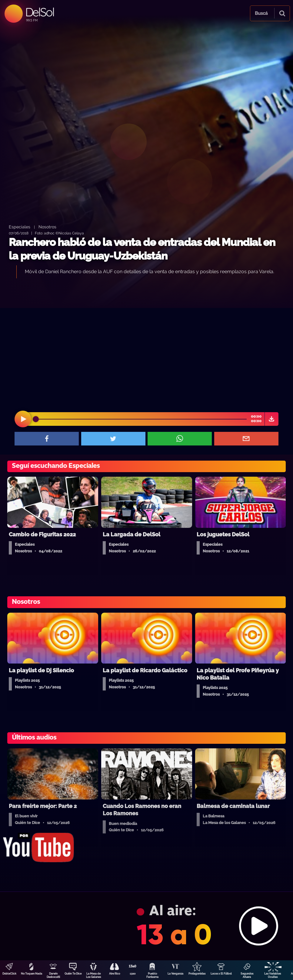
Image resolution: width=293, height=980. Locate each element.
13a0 (133, 974)
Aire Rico (115, 974)
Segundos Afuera (247, 975)
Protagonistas (197, 974)
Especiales (20, 227)
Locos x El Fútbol (221, 974)
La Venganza (175, 974)
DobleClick (9, 974)
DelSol (40, 12)
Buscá (261, 13)
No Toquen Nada (32, 974)
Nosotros (47, 227)
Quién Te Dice (73, 974)
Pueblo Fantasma (152, 975)
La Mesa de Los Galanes (93, 975)
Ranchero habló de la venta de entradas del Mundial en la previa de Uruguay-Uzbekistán (142, 249)
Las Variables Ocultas (273, 975)
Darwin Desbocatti (53, 975)
